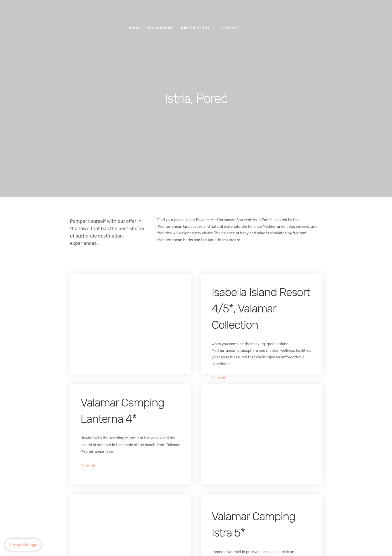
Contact (231, 28)
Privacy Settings (23, 545)
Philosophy (160, 28)
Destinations (196, 28)
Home (134, 28)
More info (220, 378)
